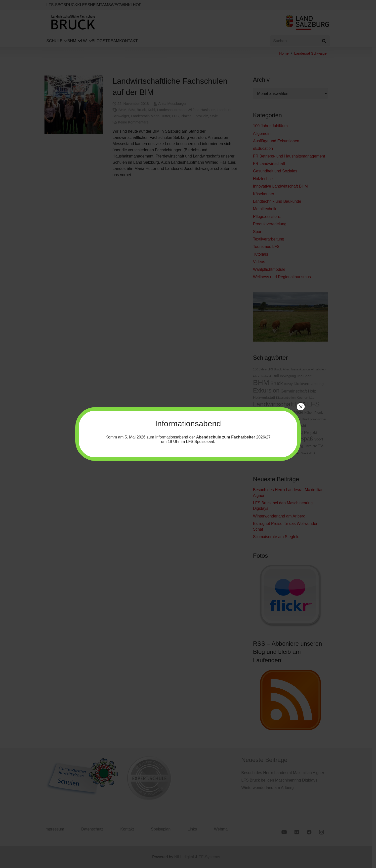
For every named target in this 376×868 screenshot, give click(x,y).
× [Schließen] (301, 407)
